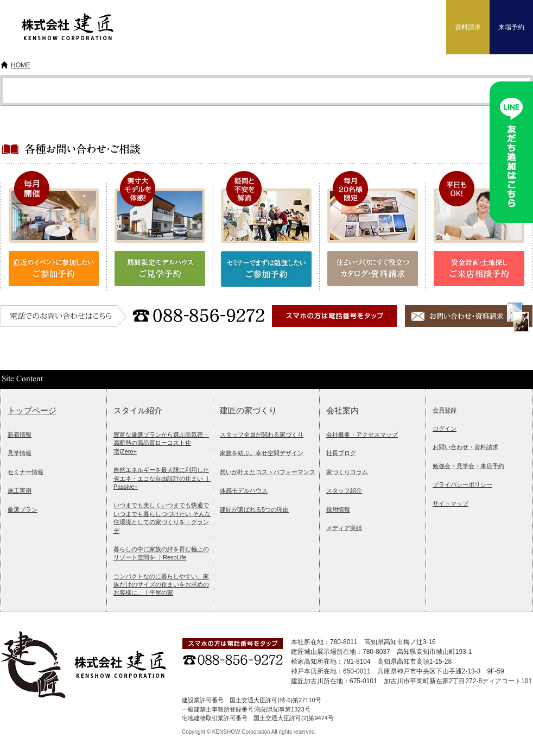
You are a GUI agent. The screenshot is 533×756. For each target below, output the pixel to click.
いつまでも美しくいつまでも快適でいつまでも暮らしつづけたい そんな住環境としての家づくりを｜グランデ (162, 518)
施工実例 (20, 490)
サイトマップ (450, 503)
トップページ (32, 410)
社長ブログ (341, 453)
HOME (21, 65)
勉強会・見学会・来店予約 (468, 466)
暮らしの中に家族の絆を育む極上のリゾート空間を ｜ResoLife (161, 553)
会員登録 (445, 410)
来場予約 (511, 27)
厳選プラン (23, 509)
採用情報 (338, 509)
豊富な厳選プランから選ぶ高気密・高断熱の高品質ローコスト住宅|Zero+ (161, 443)
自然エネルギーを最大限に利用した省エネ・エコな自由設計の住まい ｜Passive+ (162, 478)
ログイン (445, 429)
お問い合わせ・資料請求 (465, 447)
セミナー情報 (26, 472)
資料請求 (468, 27)
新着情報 (20, 434)
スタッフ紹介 (344, 490)
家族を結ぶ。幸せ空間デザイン (262, 453)
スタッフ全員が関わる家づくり (262, 434)
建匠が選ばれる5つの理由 (254, 509)
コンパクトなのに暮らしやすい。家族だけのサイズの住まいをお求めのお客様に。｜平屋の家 (161, 585)
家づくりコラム (347, 472)
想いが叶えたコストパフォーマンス (268, 472)
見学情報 (20, 453)
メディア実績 (344, 528)
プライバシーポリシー (462, 484)
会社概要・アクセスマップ (362, 434)
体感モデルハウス (244, 490)
